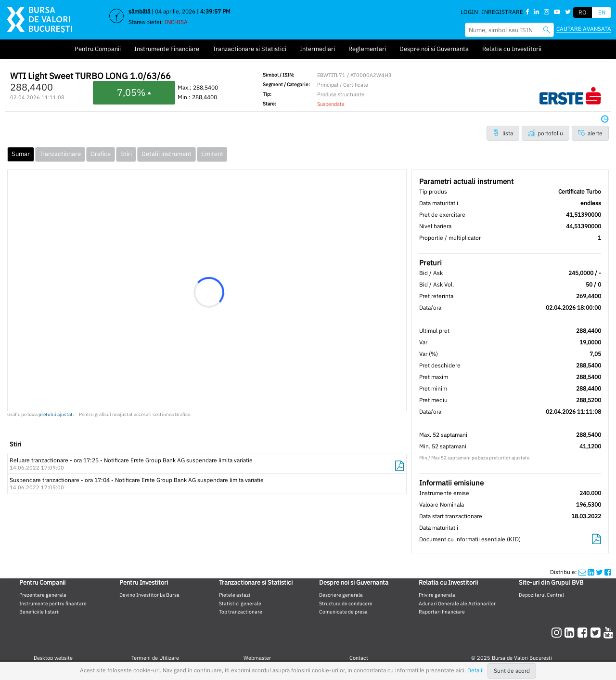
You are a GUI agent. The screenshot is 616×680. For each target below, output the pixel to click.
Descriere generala (341, 595)
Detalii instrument (167, 154)
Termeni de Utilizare (155, 658)
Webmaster (257, 658)
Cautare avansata (584, 29)
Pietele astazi (235, 595)
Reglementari (367, 49)
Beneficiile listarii (39, 612)
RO (583, 12)
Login (469, 12)
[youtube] (609, 632)
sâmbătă (139, 11)
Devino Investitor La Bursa (149, 595)
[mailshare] (582, 572)
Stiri (126, 154)
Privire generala (437, 595)
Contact (359, 658)
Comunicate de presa (343, 612)
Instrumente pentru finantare (53, 603)
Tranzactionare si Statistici (250, 49)
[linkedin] (571, 632)
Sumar (21, 154)
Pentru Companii (98, 49)
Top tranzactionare (241, 612)
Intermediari (317, 49)
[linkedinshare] (591, 572)
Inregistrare (502, 12)
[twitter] (597, 632)
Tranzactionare (60, 154)
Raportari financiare (442, 612)
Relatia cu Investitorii (512, 49)
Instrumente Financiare (167, 49)
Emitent (212, 154)
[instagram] (558, 632)
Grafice (101, 154)
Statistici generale (240, 603)
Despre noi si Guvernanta (434, 49)
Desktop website (53, 658)
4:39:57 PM (215, 11)
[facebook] (584, 632)
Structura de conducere (346, 603)
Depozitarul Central (541, 595)
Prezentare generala (43, 595)
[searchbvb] (547, 30)
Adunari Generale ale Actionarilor (457, 603)
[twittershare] (599, 572)
